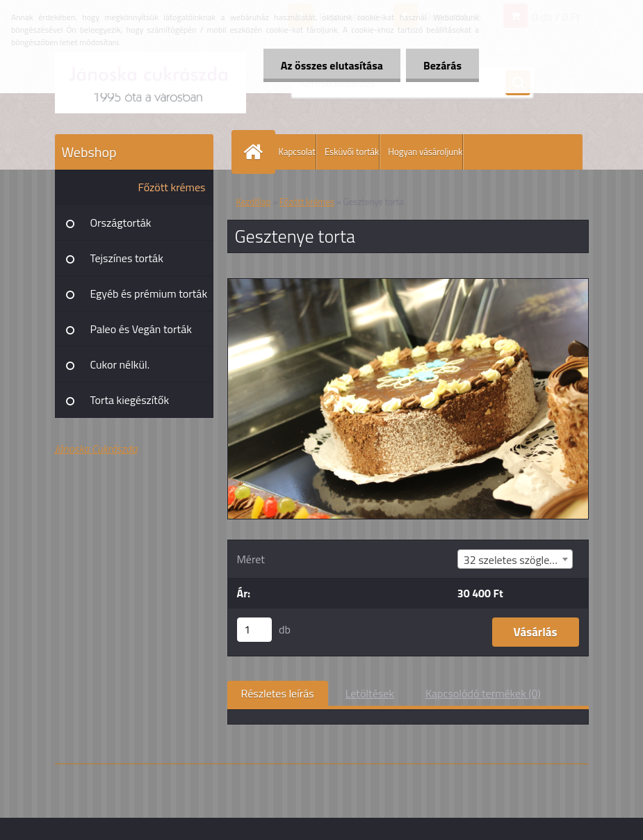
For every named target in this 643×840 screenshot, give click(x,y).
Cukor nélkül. (120, 364)
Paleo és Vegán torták (141, 329)
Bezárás (442, 65)
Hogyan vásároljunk (425, 152)
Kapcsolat (297, 152)
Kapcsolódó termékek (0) (483, 693)
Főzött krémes (172, 187)
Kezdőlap (254, 202)
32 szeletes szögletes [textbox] (514, 560)
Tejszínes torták (127, 258)
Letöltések (370, 693)
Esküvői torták (352, 152)
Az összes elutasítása (332, 65)
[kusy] (254, 630)
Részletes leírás (278, 693)
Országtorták (121, 223)
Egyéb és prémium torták (149, 293)
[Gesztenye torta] (408, 284)
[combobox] (515, 559)
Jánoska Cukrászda (96, 449)
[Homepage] (257, 152)
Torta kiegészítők (130, 400)
